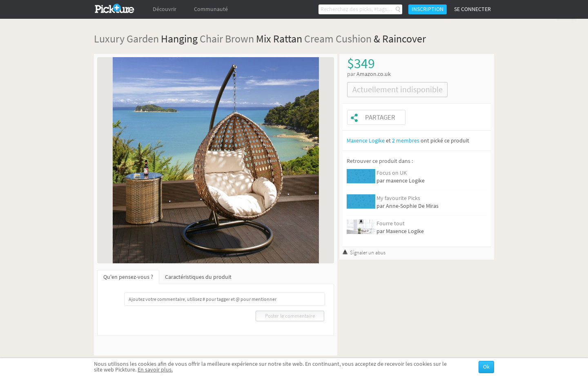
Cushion (354, 39)
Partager (380, 117)
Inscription (428, 9)
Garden (143, 39)
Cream (319, 39)
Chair (211, 39)
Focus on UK (392, 173)
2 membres (406, 141)
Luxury (109, 39)
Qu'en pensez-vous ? (128, 277)
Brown (239, 39)
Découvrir (165, 9)
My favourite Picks (398, 198)
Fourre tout (391, 224)
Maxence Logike (366, 141)
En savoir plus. (155, 370)
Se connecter (472, 9)
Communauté (211, 9)
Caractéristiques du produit (198, 277)
